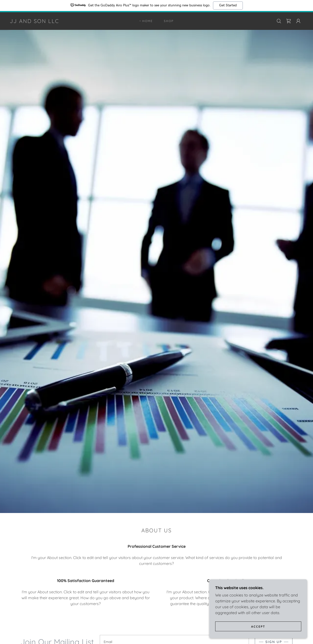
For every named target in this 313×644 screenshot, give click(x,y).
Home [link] (148, 21)
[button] (298, 21)
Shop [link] (169, 21)
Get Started (228, 5)
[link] (34, 22)
